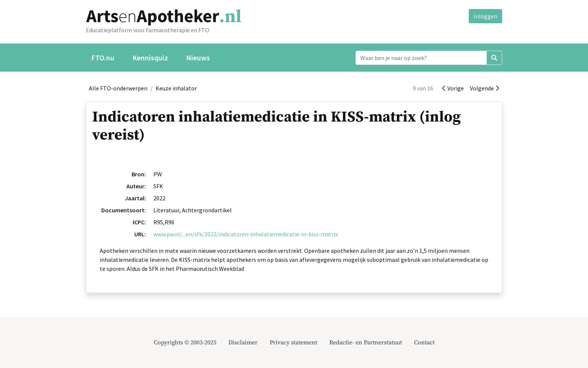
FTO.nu (103, 58)
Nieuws (198, 58)
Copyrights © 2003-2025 (185, 342)
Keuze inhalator (176, 88)
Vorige (453, 88)
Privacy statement (293, 342)
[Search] (421, 58)
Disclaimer (243, 342)
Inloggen (485, 16)
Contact (424, 342)
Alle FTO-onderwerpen (118, 88)
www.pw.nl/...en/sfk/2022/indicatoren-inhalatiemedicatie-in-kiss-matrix (246, 234)
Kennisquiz (150, 58)
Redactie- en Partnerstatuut (366, 342)
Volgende (484, 88)
